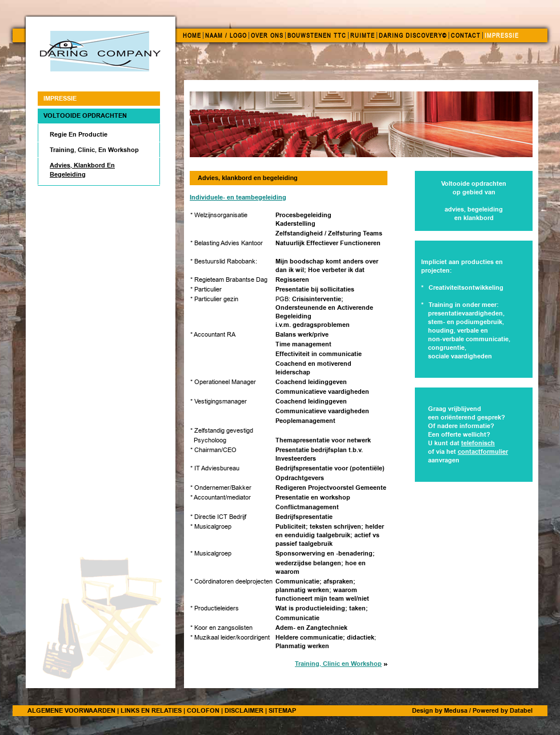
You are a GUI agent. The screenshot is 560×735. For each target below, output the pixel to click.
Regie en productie (79, 134)
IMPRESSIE (502, 35)
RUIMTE (363, 35)
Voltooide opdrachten (85, 115)
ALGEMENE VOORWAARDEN (71, 710)
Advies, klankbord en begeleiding (82, 170)
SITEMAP (282, 710)
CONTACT (466, 35)
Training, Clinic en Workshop (338, 664)
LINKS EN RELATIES (151, 710)
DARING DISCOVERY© (413, 35)
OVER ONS (267, 35)
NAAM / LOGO (226, 35)
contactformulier (483, 452)
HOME (192, 35)
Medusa (456, 710)
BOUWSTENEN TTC (317, 35)
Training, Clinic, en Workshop (94, 150)
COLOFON (203, 710)
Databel (521, 710)
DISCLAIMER (244, 710)
